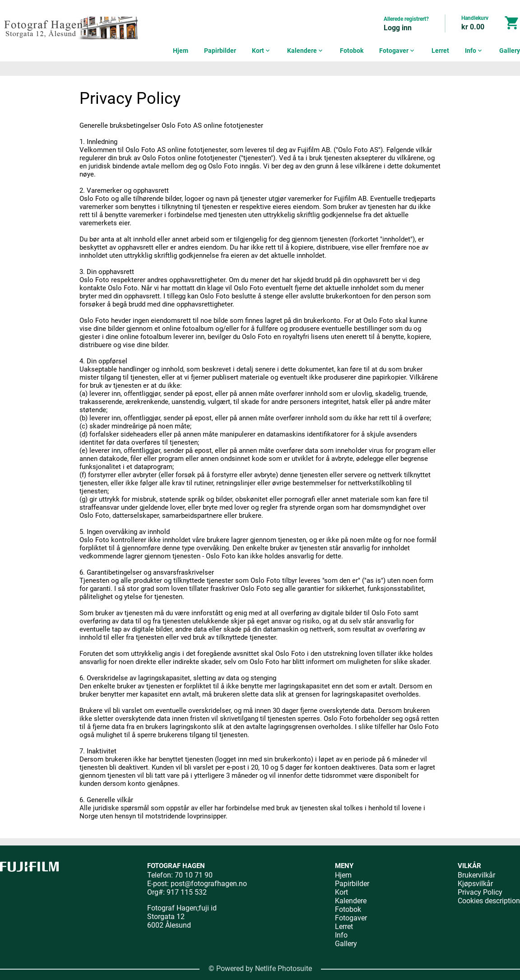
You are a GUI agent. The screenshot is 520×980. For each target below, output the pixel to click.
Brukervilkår (476, 875)
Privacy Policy (480, 892)
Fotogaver (397, 51)
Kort (262, 51)
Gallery (510, 51)
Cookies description (489, 901)
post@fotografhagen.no (209, 884)
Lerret (440, 51)
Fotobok (352, 51)
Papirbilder (220, 51)
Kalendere (306, 51)
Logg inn (398, 28)
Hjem (181, 51)
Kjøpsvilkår (475, 884)
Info (474, 51)
